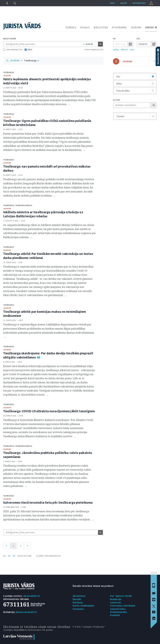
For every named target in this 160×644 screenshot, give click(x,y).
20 (9, 556)
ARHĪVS (149, 27)
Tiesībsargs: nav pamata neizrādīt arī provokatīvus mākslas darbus (47, 168)
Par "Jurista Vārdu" (121, 596)
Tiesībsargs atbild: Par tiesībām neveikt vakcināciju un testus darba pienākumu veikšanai (48, 256)
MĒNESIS (124, 50)
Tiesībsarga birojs (24, 205)
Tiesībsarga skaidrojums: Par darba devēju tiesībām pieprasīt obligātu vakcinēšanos (48, 355)
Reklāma (78, 602)
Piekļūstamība (119, 612)
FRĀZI (28, 50)
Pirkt (113, 3)
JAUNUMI (136, 27)
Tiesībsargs (30, 60)
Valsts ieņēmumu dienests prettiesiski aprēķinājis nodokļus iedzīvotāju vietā (47, 81)
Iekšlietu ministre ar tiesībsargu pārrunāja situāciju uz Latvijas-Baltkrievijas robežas (43, 214)
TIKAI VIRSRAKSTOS (13, 50)
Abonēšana (79, 596)
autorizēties (139, 3)
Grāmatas (78, 609)
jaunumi (7, 75)
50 (14, 556)
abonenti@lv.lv (32, 596)
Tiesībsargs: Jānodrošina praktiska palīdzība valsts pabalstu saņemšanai (48, 455)
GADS (132, 50)
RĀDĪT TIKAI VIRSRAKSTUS (48, 556)
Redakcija (116, 599)
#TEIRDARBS (119, 27)
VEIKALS (85, 27)
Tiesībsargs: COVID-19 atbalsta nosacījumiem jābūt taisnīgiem (49, 411)
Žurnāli (77, 599)
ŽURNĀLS (71, 27)
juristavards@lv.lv (27, 612)
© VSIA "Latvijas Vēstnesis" (89, 627)
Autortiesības (118, 609)
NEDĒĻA (116, 50)
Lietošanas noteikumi (123, 606)
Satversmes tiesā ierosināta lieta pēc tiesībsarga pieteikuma (48, 502)
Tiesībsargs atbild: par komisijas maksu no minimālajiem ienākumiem (45, 314)
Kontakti (115, 615)
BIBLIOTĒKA (101, 27)
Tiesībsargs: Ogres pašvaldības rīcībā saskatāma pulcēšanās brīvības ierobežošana (47, 123)
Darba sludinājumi (83, 606)
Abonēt (124, 3)
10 (4, 556)
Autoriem (116, 602)
